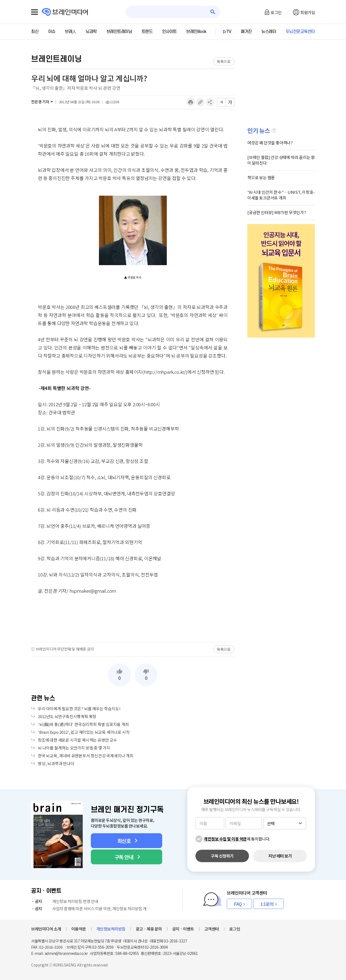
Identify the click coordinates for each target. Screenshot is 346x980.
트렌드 (147, 32)
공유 (210, 102)
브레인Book (196, 32)
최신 (35, 32)
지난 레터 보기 (280, 856)
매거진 (246, 32)
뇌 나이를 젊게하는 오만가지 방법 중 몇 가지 (74, 748)
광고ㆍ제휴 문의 (149, 929)
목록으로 (224, 61)
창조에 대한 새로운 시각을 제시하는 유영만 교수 (77, 740)
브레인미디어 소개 (46, 929)
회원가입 (308, 12)
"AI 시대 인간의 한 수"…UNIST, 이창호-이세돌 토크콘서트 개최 (281, 195)
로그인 (276, 12)
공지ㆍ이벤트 (183, 929)
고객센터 (212, 929)
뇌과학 (91, 32)
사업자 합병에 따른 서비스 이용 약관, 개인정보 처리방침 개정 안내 (92, 909)
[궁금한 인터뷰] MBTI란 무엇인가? (277, 212)
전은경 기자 (40, 102)
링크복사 (200, 102)
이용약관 (79, 929)
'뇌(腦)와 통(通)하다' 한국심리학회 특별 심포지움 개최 (83, 724)
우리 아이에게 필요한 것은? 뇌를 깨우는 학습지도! (79, 709)
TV (229, 32)
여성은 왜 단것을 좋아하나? (270, 143)
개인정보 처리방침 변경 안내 (65, 901)
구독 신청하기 (222, 856)
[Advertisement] (133, 618)
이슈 (52, 32)
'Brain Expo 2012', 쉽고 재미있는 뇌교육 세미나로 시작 (84, 732)
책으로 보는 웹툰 (261, 177)
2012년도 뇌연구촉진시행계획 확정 (67, 716)
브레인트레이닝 (119, 32)
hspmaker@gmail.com (93, 591)
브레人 (71, 32)
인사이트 (169, 32)
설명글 (274, 131)
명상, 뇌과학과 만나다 (56, 763)
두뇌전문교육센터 (300, 32)
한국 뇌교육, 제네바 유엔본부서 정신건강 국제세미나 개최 (86, 756)
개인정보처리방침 (111, 929)
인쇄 (191, 102)
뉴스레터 (269, 32)
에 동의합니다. (237, 839)
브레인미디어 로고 (65, 12)
